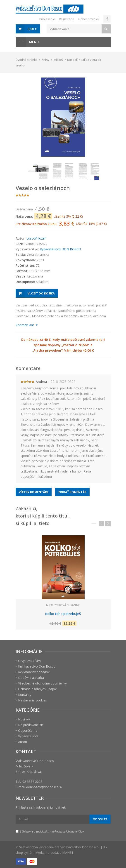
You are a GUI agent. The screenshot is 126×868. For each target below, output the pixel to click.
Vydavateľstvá (28, 736)
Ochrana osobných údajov (37, 689)
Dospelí (72, 60)
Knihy (45, 60)
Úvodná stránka (26, 60)
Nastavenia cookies (32, 700)
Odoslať (100, 819)
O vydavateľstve (30, 661)
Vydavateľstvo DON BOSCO (61, 249)
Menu (27, 42)
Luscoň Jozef (36, 238)
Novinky (24, 719)
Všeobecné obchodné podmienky (42, 683)
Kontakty (25, 695)
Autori (23, 742)
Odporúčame (28, 730)
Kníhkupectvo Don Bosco (37, 666)
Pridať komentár (72, 492)
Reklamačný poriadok (34, 672)
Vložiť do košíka (41, 293)
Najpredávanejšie (31, 725)
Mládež (58, 60)
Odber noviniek (89, 19)
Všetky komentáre (34, 492)
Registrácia (67, 19)
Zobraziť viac (26, 325)
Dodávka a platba (31, 678)
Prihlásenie (47, 19)
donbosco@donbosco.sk (44, 787)
